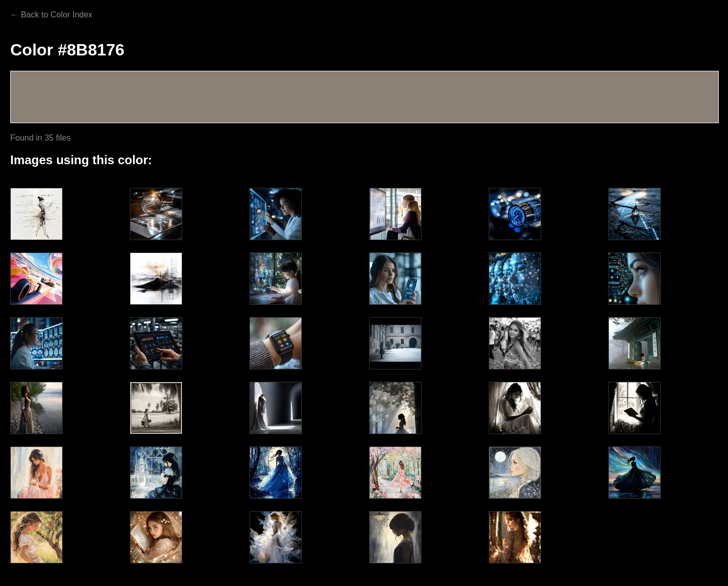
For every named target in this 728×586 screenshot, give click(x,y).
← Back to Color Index (51, 15)
